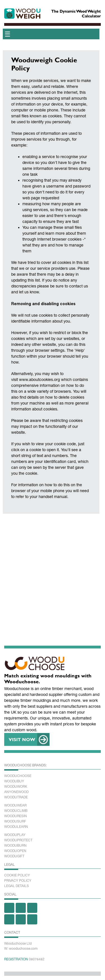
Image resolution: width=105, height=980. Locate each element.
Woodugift (14, 856)
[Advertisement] (53, 572)
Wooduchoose (18, 776)
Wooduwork (16, 787)
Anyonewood (16, 792)
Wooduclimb (16, 811)
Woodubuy (14, 781)
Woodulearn (16, 827)
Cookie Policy (17, 875)
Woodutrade (16, 797)
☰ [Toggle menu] (8, 34)
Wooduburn (15, 846)
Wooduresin (16, 816)
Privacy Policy (18, 881)
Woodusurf (15, 821)
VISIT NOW (22, 739)
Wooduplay (15, 835)
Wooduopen (15, 851)
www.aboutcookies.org (39, 380)
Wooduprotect (18, 840)
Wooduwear (15, 805)
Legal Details (17, 886)
